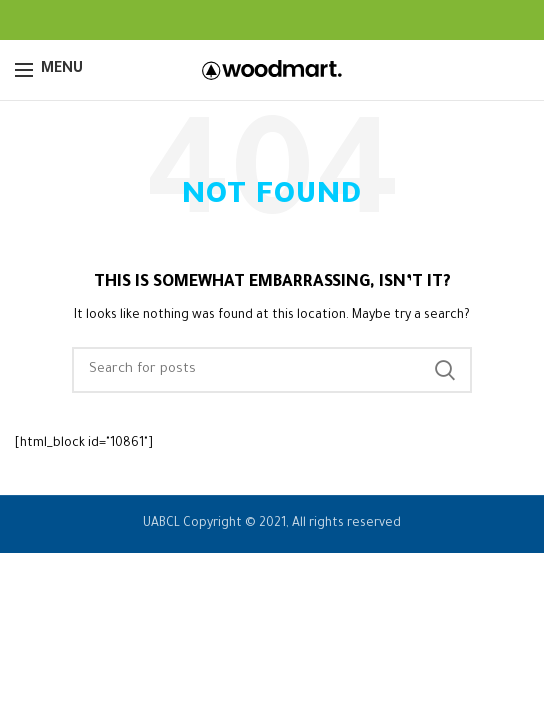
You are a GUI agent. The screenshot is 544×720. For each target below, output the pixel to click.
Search (445, 370)
